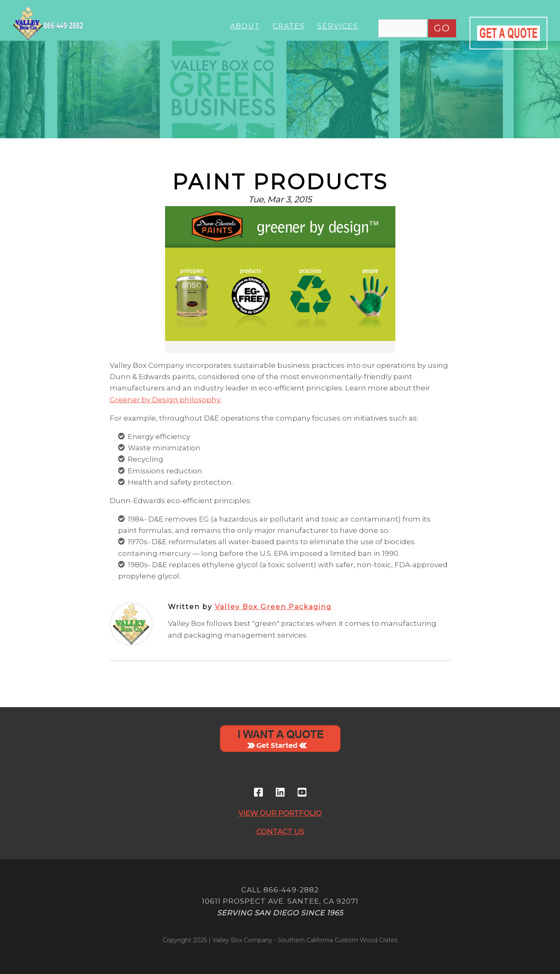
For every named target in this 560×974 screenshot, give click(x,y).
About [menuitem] (245, 26)
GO (442, 28)
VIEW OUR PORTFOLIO (280, 813)
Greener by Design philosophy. (165, 400)
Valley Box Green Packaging (273, 607)
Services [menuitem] (338, 26)
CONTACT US (280, 832)
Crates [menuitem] (289, 26)
